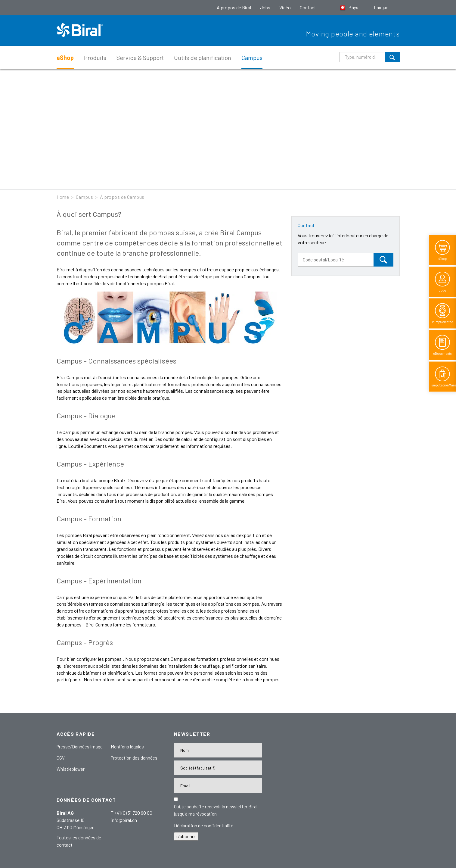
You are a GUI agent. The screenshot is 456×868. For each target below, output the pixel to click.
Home (63, 197)
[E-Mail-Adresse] (218, 786)
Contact (308, 7)
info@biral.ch (124, 820)
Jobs (265, 7)
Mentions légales (127, 747)
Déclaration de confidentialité (204, 825)
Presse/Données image (80, 747)
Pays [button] (350, 7)
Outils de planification (203, 58)
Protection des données (134, 758)
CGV (61, 758)
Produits (95, 58)
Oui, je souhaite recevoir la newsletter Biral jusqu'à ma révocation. (216, 810)
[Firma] (218, 768)
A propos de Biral (234, 7)
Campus (252, 58)
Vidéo (285, 7)
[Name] (218, 750)
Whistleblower (71, 769)
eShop (65, 58)
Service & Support (140, 58)
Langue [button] (382, 7)
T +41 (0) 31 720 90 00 (132, 813)
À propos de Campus (122, 197)
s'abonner (186, 836)
